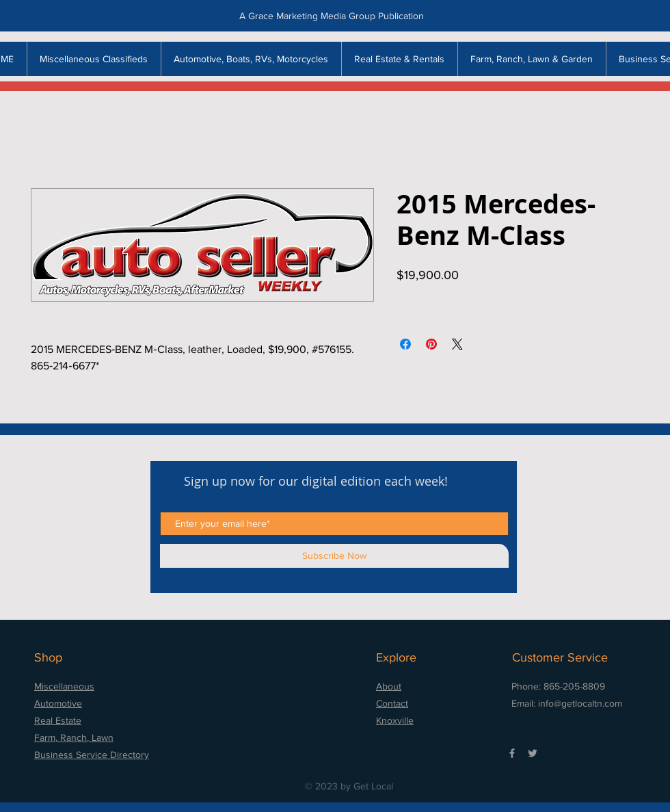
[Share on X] (457, 344)
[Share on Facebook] (405, 344)
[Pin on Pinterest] (431, 344)
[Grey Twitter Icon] (533, 753)
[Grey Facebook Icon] (512, 753)
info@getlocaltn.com (580, 703)
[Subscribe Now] (334, 556)
